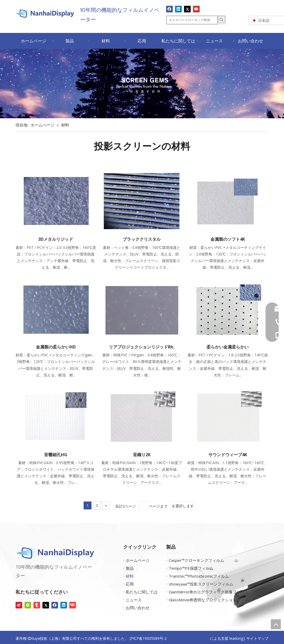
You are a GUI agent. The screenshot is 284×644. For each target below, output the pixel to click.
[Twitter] (187, 9)
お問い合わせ (138, 608)
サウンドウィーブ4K (228, 455)
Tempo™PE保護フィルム (191, 568)
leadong (236, 638)
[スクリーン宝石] (142, 83)
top (276, 624)
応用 (130, 584)
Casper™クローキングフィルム (196, 560)
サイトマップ (257, 638)
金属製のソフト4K (228, 239)
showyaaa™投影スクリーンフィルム (201, 584)
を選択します (183, 506)
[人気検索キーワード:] (222, 19)
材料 (130, 576)
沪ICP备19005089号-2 (148, 638)
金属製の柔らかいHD (56, 347)
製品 (130, 568)
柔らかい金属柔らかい (228, 347)
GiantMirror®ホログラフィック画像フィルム (209, 592)
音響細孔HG (56, 455)
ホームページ (138, 560)
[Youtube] (196, 9)
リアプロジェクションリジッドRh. (142, 347)
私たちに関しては (142, 592)
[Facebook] (169, 9)
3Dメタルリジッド (56, 239)
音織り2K (142, 455)
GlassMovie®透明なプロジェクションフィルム (211, 600)
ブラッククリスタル (142, 239)
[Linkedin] (178, 9)
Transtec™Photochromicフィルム (199, 576)
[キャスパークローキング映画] (192, 20)
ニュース (134, 600)
